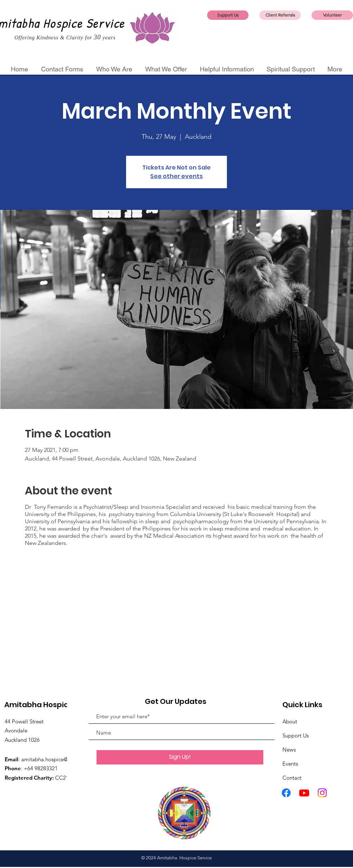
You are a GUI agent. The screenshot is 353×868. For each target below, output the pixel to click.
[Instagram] (322, 793)
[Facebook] (286, 793)
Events (290, 764)
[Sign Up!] (180, 757)
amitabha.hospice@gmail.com (57, 759)
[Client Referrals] (280, 15)
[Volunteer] (332, 15)
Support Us (296, 735)
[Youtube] (304, 793)
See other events (176, 176)
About (290, 721)
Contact (292, 778)
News (289, 750)
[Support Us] (228, 15)
